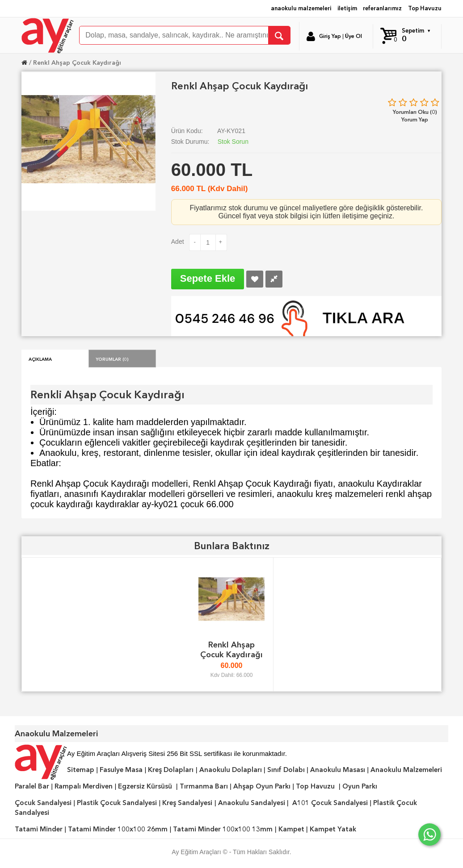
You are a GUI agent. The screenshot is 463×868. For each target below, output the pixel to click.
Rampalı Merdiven (84, 786)
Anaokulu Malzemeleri (406, 770)
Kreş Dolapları (171, 770)
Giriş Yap (330, 36)
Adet (178, 242)
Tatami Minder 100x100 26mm (118, 829)
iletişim (347, 8)
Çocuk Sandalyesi (43, 803)
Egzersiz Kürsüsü (145, 786)
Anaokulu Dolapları (231, 770)
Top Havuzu (425, 8)
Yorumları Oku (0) (415, 112)
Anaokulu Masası (338, 770)
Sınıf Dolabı (286, 770)
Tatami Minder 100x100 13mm (223, 829)
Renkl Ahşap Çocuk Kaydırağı (77, 63)
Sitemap (81, 770)
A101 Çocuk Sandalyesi (330, 803)
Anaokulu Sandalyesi (252, 803)
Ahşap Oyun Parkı (262, 786)
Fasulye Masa (121, 770)
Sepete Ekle (208, 278)
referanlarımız (382, 8)
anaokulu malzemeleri (301, 8)
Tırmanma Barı (204, 786)
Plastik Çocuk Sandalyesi (117, 803)
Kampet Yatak (333, 829)
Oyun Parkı (360, 786)
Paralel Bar (32, 786)
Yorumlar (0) (112, 359)
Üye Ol (354, 36)
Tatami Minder (39, 829)
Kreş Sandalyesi (187, 803)
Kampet (291, 829)
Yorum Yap (415, 119)
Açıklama (40, 359)
